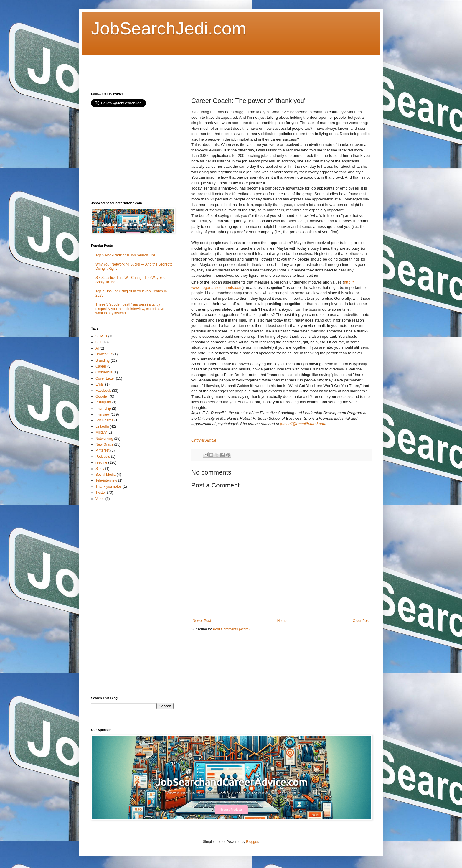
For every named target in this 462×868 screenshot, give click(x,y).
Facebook (103, 391)
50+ (98, 342)
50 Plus (101, 336)
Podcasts (103, 457)
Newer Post (202, 621)
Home (282, 621)
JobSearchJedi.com (169, 28)
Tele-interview (106, 480)
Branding (103, 360)
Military (101, 432)
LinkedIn (102, 426)
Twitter (101, 493)
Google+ (102, 396)
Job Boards (104, 420)
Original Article (204, 440)
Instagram (103, 402)
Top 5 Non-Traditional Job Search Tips (126, 255)
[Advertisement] (198, 69)
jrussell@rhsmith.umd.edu (303, 424)
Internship (103, 409)
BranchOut (104, 354)
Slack (100, 469)
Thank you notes (109, 487)
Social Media (106, 475)
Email (100, 384)
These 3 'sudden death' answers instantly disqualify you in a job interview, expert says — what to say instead (132, 309)
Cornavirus (104, 372)
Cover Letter (105, 378)
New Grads (104, 444)
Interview (103, 414)
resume (101, 462)
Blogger (252, 842)
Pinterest (102, 450)
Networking (104, 439)
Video (100, 499)
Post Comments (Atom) (231, 629)
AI (97, 348)
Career (101, 366)
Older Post (361, 621)
